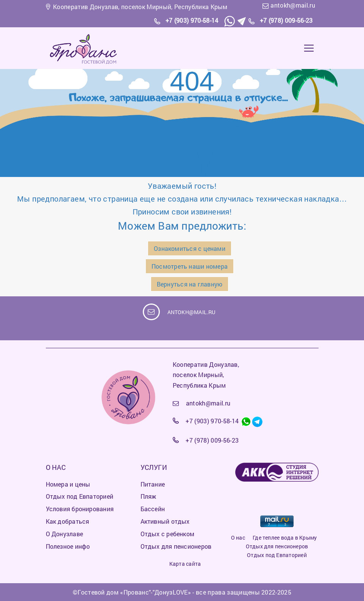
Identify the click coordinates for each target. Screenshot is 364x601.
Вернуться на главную (190, 284)
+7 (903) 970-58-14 (192, 20)
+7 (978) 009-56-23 (286, 20)
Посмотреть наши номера (190, 266)
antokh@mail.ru (293, 5)
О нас (238, 538)
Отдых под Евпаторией (277, 555)
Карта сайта (185, 564)
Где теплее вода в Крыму (285, 538)
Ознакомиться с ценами (190, 248)
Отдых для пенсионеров (277, 546)
